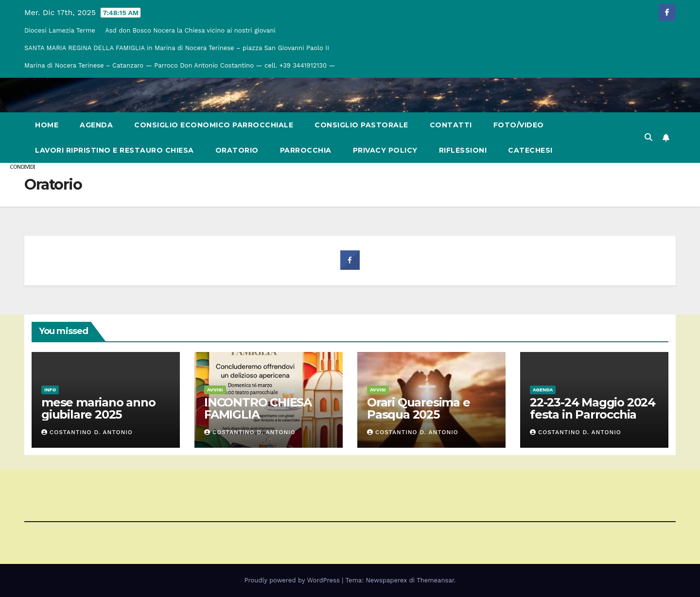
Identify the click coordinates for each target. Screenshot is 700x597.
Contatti (451, 125)
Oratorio (237, 150)
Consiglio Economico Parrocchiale (214, 125)
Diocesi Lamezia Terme (60, 30)
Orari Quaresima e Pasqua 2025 (419, 408)
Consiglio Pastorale (361, 125)
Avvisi (215, 390)
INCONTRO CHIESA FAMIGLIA (258, 408)
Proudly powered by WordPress (293, 580)
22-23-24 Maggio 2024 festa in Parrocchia (593, 408)
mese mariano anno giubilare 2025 (98, 408)
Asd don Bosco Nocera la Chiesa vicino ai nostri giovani (190, 30)
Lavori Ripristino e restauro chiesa (114, 150)
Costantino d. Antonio (87, 432)
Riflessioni (463, 150)
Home (47, 125)
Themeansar (435, 580)
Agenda (96, 125)
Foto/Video (519, 125)
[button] (648, 137)
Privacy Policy (385, 150)
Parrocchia (306, 150)
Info (50, 390)
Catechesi (530, 150)
